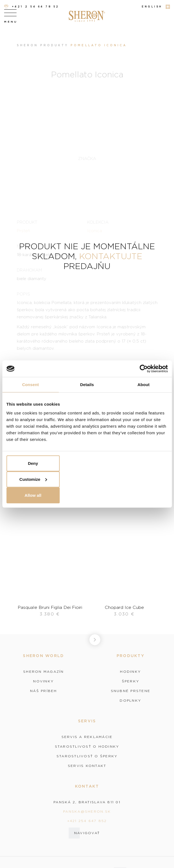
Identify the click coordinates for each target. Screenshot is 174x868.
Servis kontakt (87, 766)
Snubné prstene (131, 691)
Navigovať (87, 833)
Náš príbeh (44, 691)
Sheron (27, 45)
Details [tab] (87, 385)
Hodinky (130, 672)
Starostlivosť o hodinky (87, 747)
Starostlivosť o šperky (87, 756)
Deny (33, 463)
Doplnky (130, 701)
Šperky (131, 681)
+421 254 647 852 (87, 821)
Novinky (43, 681)
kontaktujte (111, 256)
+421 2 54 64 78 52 (32, 7)
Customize (33, 479)
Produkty (54, 45)
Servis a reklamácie (87, 737)
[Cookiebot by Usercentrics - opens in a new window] (144, 369)
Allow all (33, 495)
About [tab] (144, 385)
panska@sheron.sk (87, 811)
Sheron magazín (44, 672)
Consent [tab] (30, 385)
